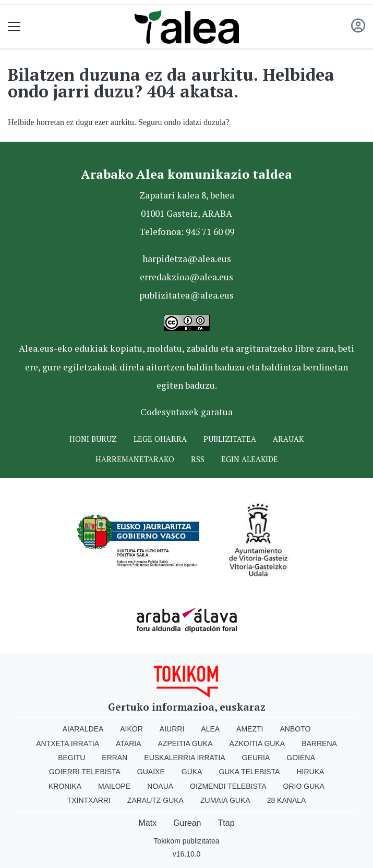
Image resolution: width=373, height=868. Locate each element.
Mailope (114, 786)
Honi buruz (93, 439)
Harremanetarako (135, 459)
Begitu (71, 758)
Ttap (226, 823)
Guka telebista (249, 772)
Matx (147, 823)
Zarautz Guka (155, 800)
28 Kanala (287, 800)
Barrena (319, 743)
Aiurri (172, 729)
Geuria (256, 758)
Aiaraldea (83, 729)
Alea (210, 729)
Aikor (131, 729)
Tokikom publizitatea (186, 841)
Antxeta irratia (68, 743)
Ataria (129, 743)
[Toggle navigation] (14, 27)
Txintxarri (89, 800)
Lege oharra (160, 439)
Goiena (300, 758)
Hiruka (310, 772)
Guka (192, 772)
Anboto (295, 729)
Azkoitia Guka (257, 743)
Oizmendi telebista (228, 786)
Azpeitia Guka (185, 743)
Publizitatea (230, 439)
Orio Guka (304, 786)
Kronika (65, 786)
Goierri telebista (85, 772)
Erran (115, 758)
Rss (198, 459)
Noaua (160, 786)
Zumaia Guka (225, 800)
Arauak (288, 439)
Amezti (250, 729)
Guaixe (151, 772)
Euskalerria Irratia (184, 758)
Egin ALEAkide (250, 459)
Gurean (187, 823)
